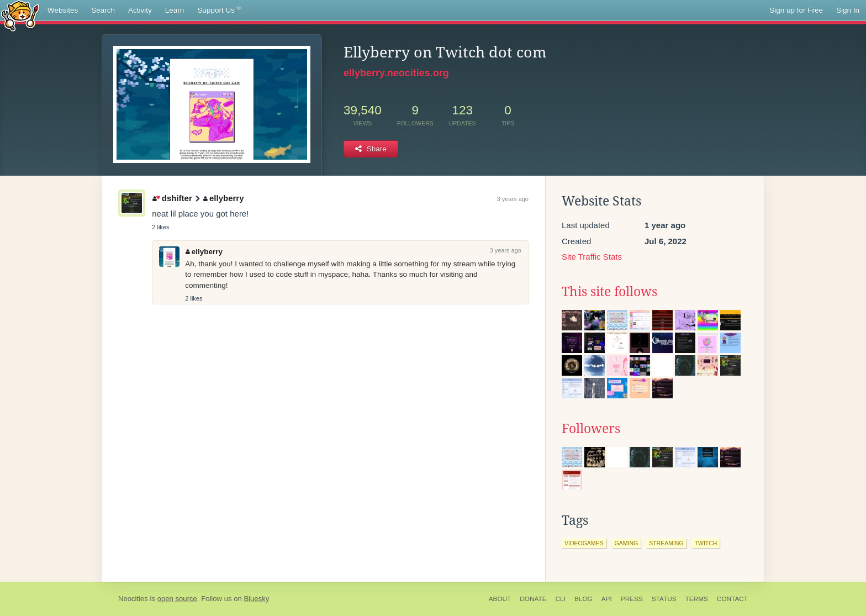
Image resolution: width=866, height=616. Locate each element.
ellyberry (223, 198)
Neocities (133, 599)
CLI (561, 599)
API (607, 599)
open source (177, 599)
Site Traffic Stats (592, 257)
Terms (697, 599)
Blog (584, 599)
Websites (63, 10)
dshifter (172, 198)
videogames (584, 543)
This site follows (609, 292)
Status (664, 599)
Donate (533, 599)
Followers (591, 429)
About (500, 599)
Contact (732, 599)
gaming (627, 543)
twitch (706, 543)
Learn (175, 10)
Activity (140, 10)
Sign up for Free (796, 10)
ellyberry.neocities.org (396, 73)
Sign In (848, 10)
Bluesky (256, 599)
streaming (666, 543)
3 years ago (513, 199)
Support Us (219, 10)
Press (632, 599)
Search (103, 10)
